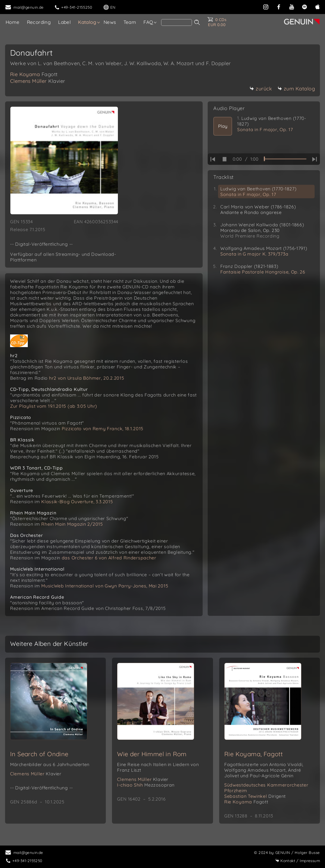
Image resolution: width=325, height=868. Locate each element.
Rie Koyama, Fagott (253, 754)
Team (130, 22)
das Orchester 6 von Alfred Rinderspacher (109, 558)
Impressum (298, 861)
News (110, 22)
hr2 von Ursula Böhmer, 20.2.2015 (87, 378)
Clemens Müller (38, 81)
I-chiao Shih (146, 785)
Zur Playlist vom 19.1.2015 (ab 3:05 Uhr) (54, 406)
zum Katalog (296, 89)
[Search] (177, 22)
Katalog (87, 22)
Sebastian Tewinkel (255, 796)
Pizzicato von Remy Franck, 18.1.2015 (103, 429)
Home (13, 22)
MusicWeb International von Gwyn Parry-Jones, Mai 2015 (105, 586)
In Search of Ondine (39, 754)
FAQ (148, 22)
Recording (39, 22)
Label (64, 22)
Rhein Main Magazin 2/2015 (72, 524)
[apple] (317, 6)
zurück (261, 89)
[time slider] (285, 159)
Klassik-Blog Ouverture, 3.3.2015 (77, 502)
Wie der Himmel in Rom (152, 754)
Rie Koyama (34, 74)
